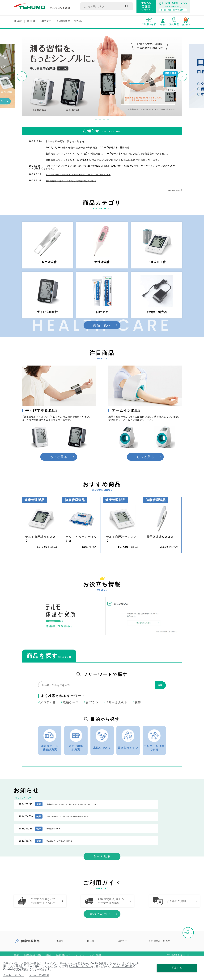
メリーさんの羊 (116, 714)
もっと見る (59, 468)
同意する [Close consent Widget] (177, 968)
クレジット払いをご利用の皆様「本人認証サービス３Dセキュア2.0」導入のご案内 (98, 175)
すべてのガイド (102, 936)
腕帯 (137, 714)
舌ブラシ (91, 714)
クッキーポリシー (81, 966)
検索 (157, 696)
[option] (102, 76)
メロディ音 (47, 714)
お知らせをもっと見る (172, 191)
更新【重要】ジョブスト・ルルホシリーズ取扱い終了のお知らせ (86, 181)
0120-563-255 (173, 3)
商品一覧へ (102, 336)
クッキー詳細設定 (122, 966)
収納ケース (70, 714)
